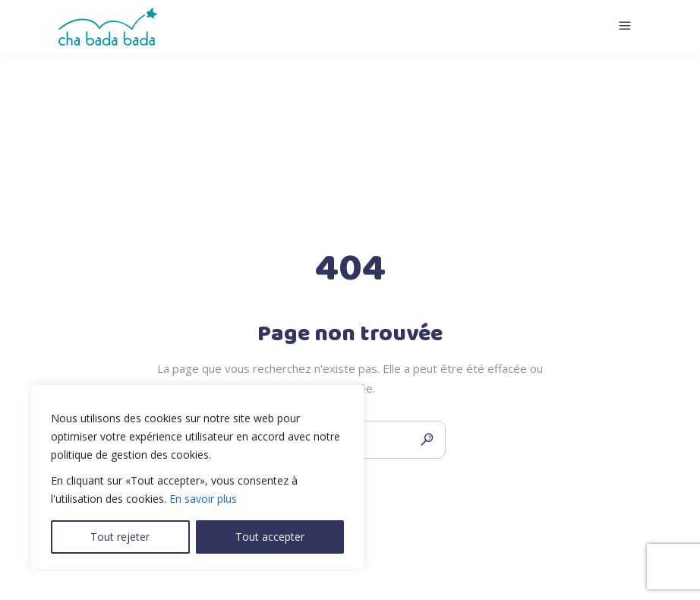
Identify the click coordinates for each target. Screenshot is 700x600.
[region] (197, 477)
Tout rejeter (120, 537)
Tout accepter (270, 537)
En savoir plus (203, 499)
